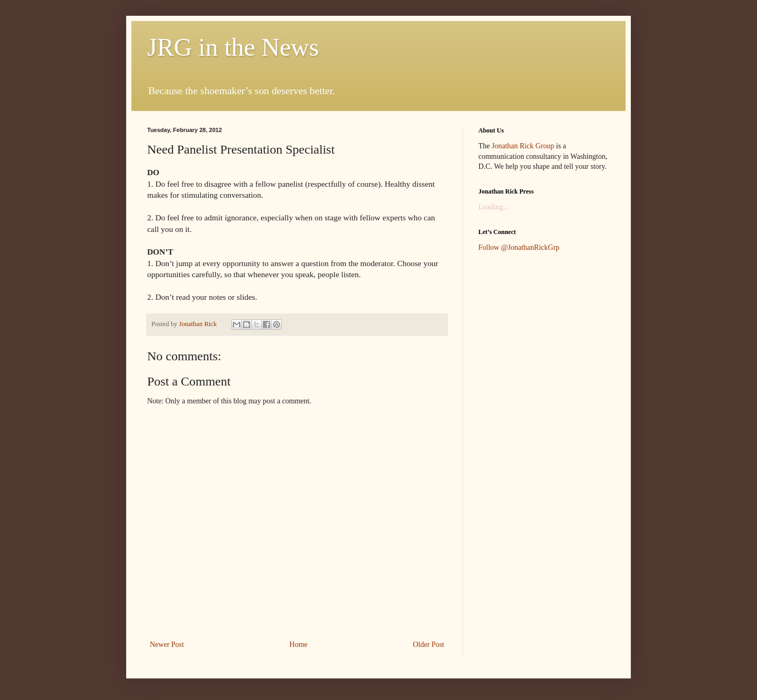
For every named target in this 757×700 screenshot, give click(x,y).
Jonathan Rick (198, 324)
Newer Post (167, 645)
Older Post (429, 645)
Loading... (493, 207)
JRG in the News (233, 47)
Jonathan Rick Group (523, 146)
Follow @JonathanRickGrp (519, 247)
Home (299, 645)
